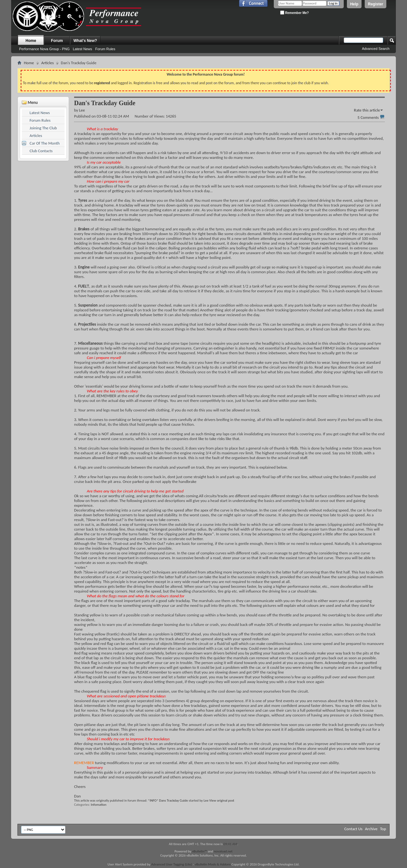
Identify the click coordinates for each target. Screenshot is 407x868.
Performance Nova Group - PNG (44, 49)
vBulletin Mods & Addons (213, 864)
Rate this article (367, 110)
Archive (371, 829)
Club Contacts (41, 151)
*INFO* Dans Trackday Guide (168, 800)
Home (31, 41)
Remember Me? (294, 13)
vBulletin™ (200, 851)
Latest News (83, 49)
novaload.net (223, 851)
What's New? (85, 41)
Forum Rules (105, 49)
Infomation (99, 805)
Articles (48, 63)
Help (354, 4)
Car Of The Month (45, 143)
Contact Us (353, 829)
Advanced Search (376, 49)
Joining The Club (43, 128)
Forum (57, 41)
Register (376, 4)
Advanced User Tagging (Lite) (172, 864)
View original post (222, 800)
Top (383, 829)
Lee (206, 800)
